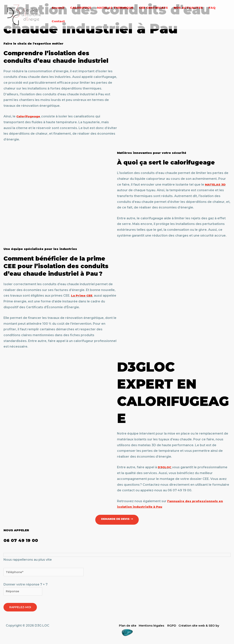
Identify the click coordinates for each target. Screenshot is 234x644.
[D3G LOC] (24, 14)
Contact (58, 21)
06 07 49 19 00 (26, 540)
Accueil (58, 8)
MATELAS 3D (216, 185)
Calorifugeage (29, 116)
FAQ (212, 8)
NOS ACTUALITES (188, 8)
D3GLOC (165, 467)
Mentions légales (154, 627)
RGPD (175, 627)
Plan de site (128, 627)
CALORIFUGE (81, 8)
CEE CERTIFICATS (153, 8)
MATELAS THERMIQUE (115, 8)
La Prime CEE (83, 296)
